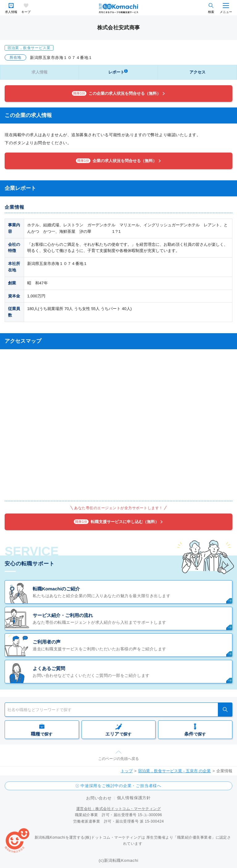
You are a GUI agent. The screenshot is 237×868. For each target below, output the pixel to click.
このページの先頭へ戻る (118, 759)
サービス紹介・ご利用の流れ (63, 615)
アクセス (197, 72)
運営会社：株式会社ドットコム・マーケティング (119, 809)
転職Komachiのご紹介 (56, 589)
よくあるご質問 (49, 668)
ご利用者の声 (47, 642)
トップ (127, 771)
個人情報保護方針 (134, 798)
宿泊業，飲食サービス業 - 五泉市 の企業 (174, 771)
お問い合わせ (99, 798)
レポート (118, 72)
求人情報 (11, 12)
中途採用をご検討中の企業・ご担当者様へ (121, 786)
